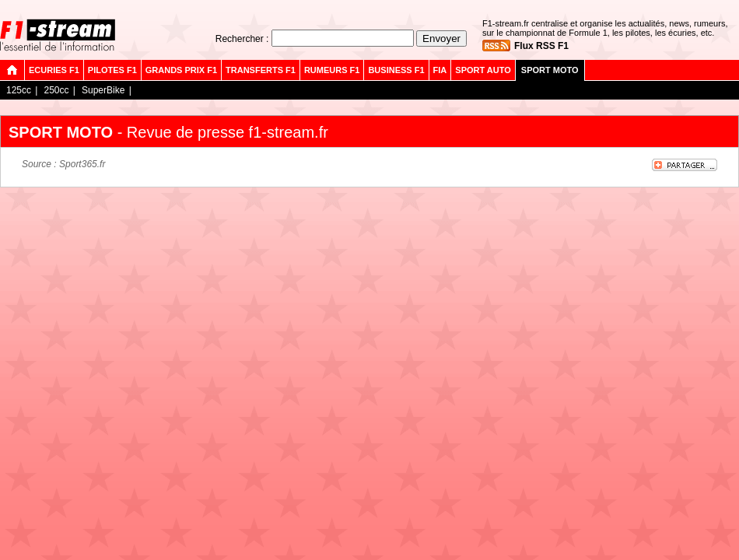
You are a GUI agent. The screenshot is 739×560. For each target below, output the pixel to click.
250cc (56, 90)
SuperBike (103, 90)
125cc (19, 90)
